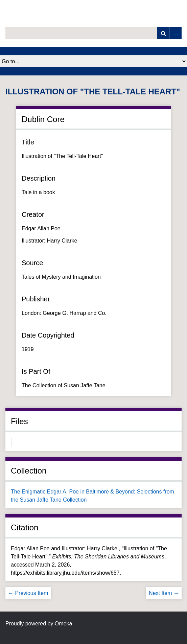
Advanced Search (176, 33)
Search (163, 33)
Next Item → (164, 593)
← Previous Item (28, 593)
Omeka (64, 624)
